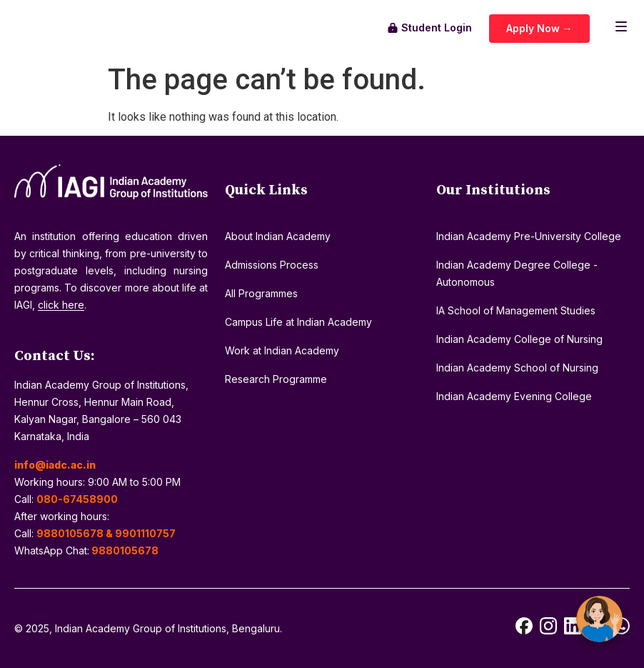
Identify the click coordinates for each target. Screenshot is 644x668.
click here (61, 305)
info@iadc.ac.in (55, 465)
